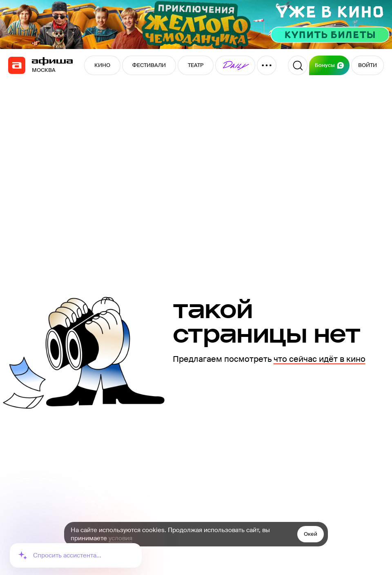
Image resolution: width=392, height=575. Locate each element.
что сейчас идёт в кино (320, 359)
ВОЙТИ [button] (367, 65)
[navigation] (17, 65)
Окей (311, 534)
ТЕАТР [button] (196, 65)
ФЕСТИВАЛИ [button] (149, 65)
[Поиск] (298, 65)
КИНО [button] (102, 65)
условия (120, 538)
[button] (235, 65)
